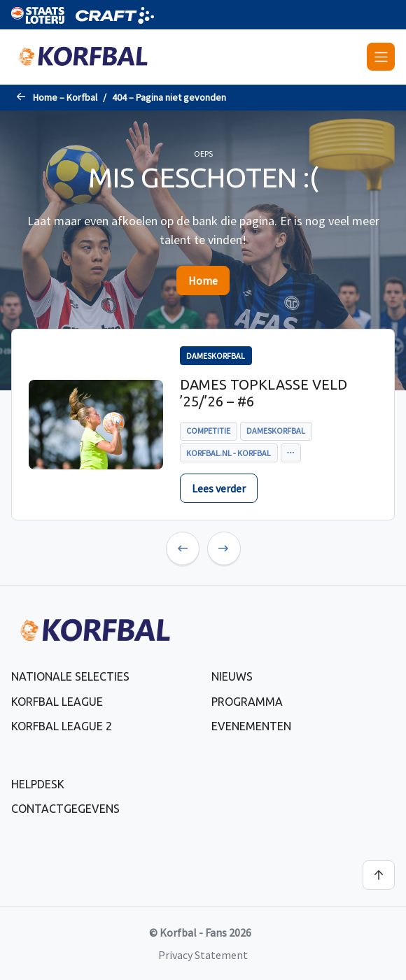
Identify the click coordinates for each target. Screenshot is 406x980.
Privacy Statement (203, 955)
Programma (247, 702)
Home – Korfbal (65, 97)
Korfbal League (57, 702)
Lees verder (219, 488)
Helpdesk (38, 784)
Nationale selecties (70, 676)
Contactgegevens (65, 809)
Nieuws (232, 676)
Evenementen (251, 726)
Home (203, 280)
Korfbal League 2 (62, 726)
